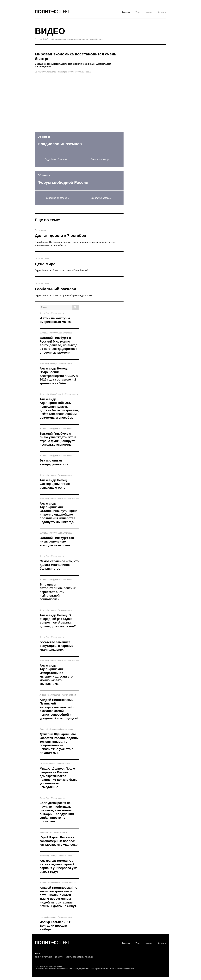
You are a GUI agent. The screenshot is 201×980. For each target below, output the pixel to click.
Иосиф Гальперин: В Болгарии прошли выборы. (55, 926)
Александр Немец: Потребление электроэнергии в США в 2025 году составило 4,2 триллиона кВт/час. (59, 376)
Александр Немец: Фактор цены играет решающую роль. (55, 484)
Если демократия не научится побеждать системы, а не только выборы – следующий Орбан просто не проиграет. (57, 812)
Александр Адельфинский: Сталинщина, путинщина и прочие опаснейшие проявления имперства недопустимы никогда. (59, 513)
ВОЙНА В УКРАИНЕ (43, 957)
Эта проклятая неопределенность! (55, 462)
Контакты (162, 12)
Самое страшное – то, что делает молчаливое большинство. (59, 565)
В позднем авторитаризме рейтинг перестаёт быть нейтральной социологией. (58, 592)
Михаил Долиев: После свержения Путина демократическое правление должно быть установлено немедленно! (58, 778)
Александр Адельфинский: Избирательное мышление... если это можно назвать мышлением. (56, 675)
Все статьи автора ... (101, 159)
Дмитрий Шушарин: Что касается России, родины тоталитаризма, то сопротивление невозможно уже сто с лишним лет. (59, 743)
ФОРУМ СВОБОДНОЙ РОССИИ (79, 957)
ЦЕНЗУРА (59, 957)
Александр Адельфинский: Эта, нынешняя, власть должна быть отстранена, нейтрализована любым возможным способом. (59, 408)
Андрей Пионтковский (50, 695)
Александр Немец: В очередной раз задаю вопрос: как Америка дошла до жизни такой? (58, 621)
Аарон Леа (44, 313)
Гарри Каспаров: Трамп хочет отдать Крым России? (62, 270)
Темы (138, 12)
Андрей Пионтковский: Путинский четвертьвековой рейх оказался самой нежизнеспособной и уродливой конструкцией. (59, 709)
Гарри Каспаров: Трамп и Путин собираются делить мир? (65, 296)
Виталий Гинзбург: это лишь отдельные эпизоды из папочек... (57, 542)
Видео (47, 39)
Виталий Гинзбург (48, 333)
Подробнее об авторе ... (57, 159)
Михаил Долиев (47, 764)
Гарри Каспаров (42, 258)
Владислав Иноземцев (57, 72)
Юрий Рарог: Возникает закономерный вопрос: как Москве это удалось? (59, 841)
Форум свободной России (80, 72)
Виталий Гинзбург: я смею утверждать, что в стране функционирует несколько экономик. (58, 439)
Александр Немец (48, 363)
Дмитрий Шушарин (49, 729)
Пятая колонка (58, 313)
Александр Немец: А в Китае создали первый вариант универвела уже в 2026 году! (59, 866)
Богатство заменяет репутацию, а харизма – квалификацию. (58, 646)
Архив (149, 12)
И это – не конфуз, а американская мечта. (56, 320)
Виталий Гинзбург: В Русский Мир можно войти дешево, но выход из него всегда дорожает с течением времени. (58, 345)
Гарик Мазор (41, 230)
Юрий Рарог (45, 832)
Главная (126, 12)
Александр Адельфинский (51, 394)
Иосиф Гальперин (48, 917)
